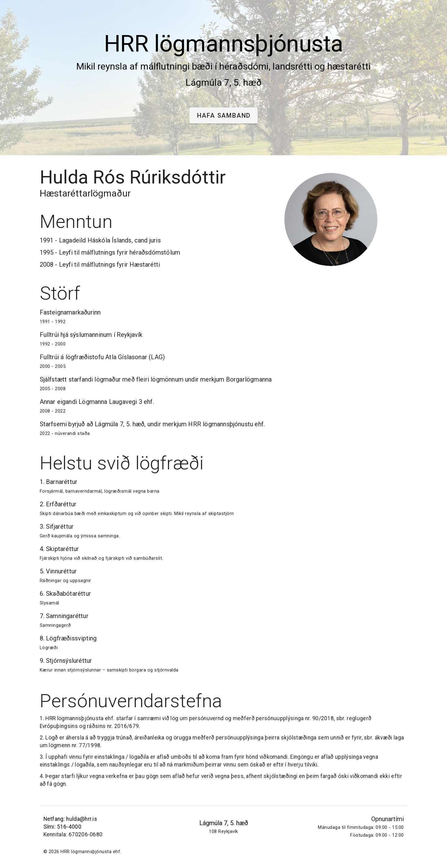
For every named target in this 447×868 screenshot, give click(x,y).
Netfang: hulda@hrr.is (70, 819)
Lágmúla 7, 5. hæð (224, 823)
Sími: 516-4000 (62, 827)
